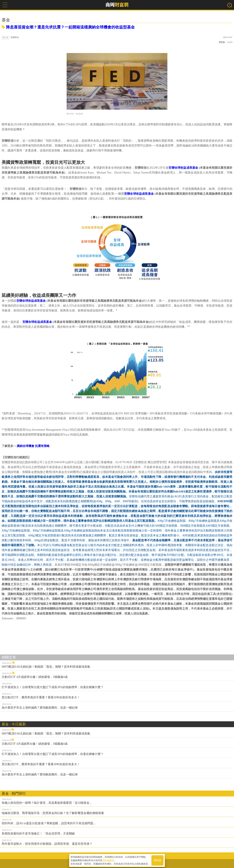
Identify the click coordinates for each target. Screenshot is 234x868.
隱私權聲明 (108, 860)
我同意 (157, 860)
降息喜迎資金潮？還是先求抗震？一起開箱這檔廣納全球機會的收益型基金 (68, 27)
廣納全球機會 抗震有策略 (33, 446)
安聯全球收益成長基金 (183, 168)
